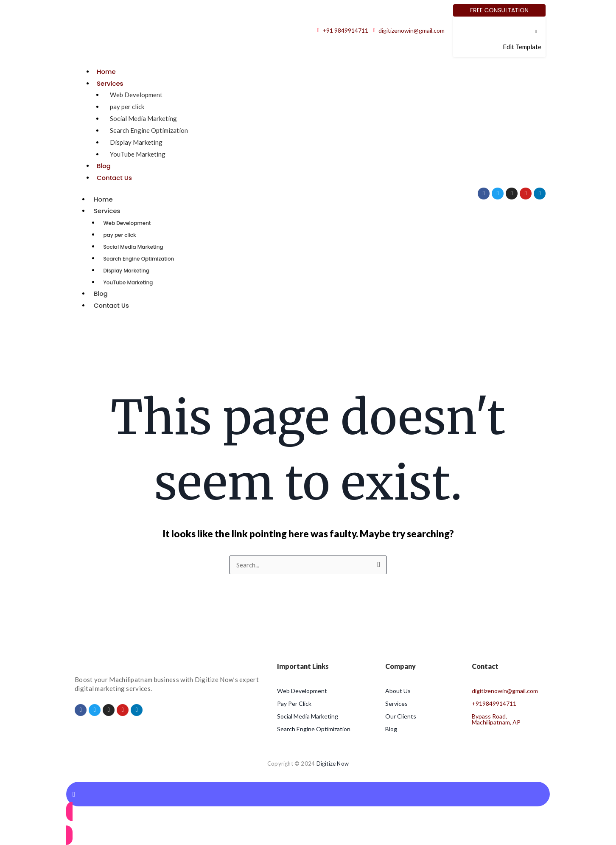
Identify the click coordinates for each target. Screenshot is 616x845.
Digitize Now (333, 764)
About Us (398, 691)
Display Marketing (136, 142)
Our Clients (401, 716)
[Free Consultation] (499, 10)
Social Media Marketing (143, 118)
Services (110, 83)
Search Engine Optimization (149, 130)
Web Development (136, 95)
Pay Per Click (294, 703)
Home (106, 72)
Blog (104, 166)
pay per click (127, 107)
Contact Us (115, 178)
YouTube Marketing (138, 154)
